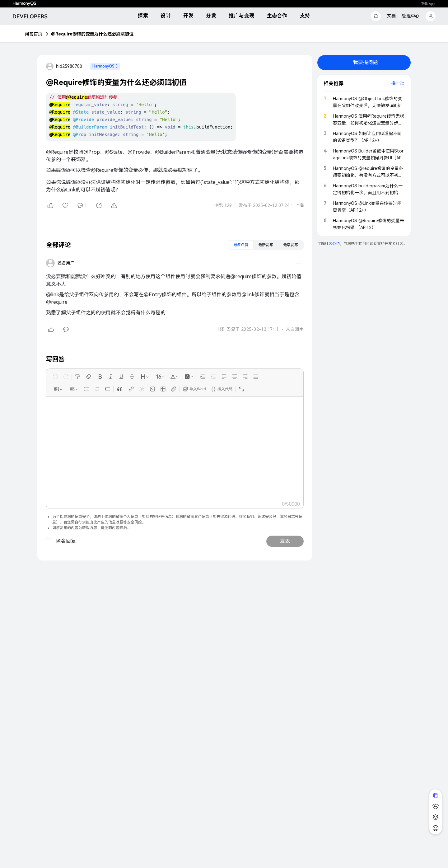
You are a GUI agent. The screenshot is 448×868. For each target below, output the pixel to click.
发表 (285, 541)
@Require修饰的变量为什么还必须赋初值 (92, 34)
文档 (391, 16)
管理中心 (411, 16)
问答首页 (34, 34)
